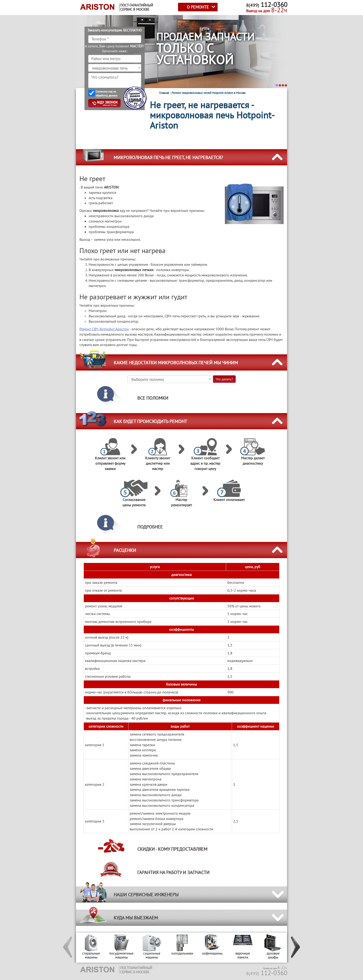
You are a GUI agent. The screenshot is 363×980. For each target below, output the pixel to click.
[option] (91, 948)
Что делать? (224, 379)
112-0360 (267, 973)
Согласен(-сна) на (106, 94)
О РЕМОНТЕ (198, 7)
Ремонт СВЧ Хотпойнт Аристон (104, 329)
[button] (68, 948)
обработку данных (106, 95)
